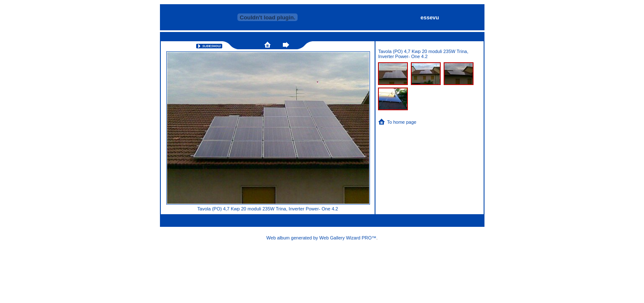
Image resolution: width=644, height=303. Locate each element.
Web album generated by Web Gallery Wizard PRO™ (321, 238)
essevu (430, 17)
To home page (402, 122)
